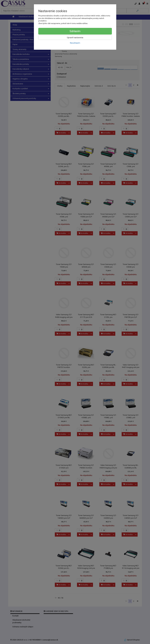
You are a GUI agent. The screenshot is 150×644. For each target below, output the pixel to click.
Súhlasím (75, 31)
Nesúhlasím (75, 43)
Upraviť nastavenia (75, 38)
